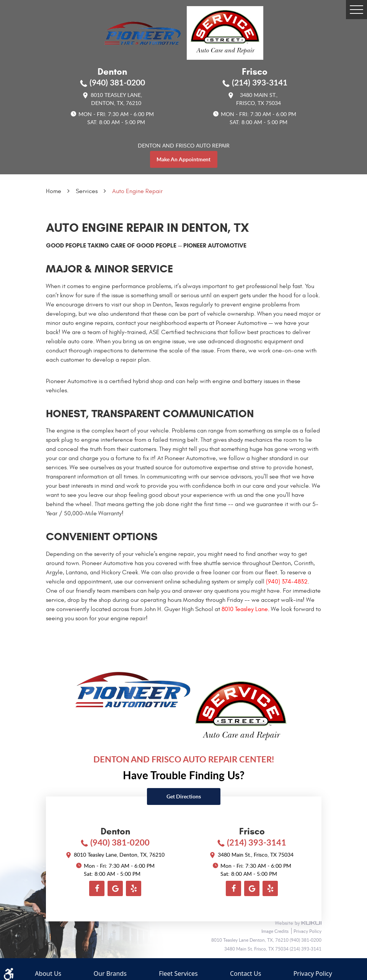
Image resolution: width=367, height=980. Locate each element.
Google (115, 888)
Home (54, 191)
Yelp (134, 888)
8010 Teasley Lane (245, 609)
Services (87, 191)
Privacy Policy (307, 931)
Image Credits (276, 931)
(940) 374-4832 (287, 582)
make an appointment (183, 159)
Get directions (184, 796)
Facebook (97, 888)
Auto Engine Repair (137, 191)
